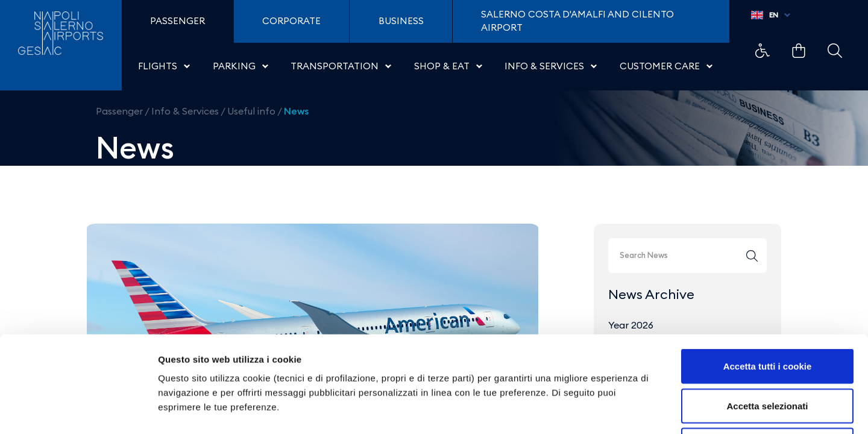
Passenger (119, 111)
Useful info (251, 111)
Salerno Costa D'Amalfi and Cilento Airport (577, 21)
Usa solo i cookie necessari (767, 355)
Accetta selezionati (767, 316)
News (296, 111)
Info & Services (185, 111)
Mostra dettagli (634, 410)
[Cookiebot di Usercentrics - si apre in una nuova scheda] (78, 410)
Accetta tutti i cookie (768, 276)
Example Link (763, 51)
